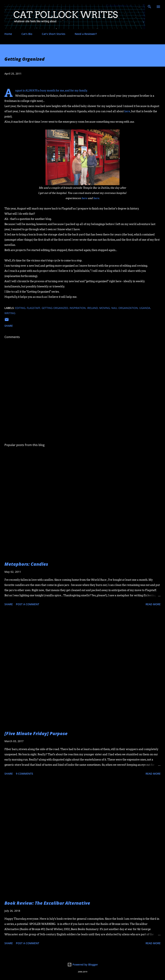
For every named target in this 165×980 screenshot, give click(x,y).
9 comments (25, 774)
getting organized (55, 308)
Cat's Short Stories (54, 34)
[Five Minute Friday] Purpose (36, 733)
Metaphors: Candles (26, 564)
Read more (153, 604)
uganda (145, 308)
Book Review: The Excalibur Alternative (47, 903)
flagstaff (33, 308)
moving (105, 308)
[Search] (149, 7)
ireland (92, 308)
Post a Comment (28, 604)
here (127, 111)
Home (8, 34)
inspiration (78, 308)
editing (20, 308)
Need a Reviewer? (86, 34)
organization (128, 308)
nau (114, 308)
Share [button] (9, 326)
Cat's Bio (27, 34)
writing (10, 313)
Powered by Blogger (83, 965)
